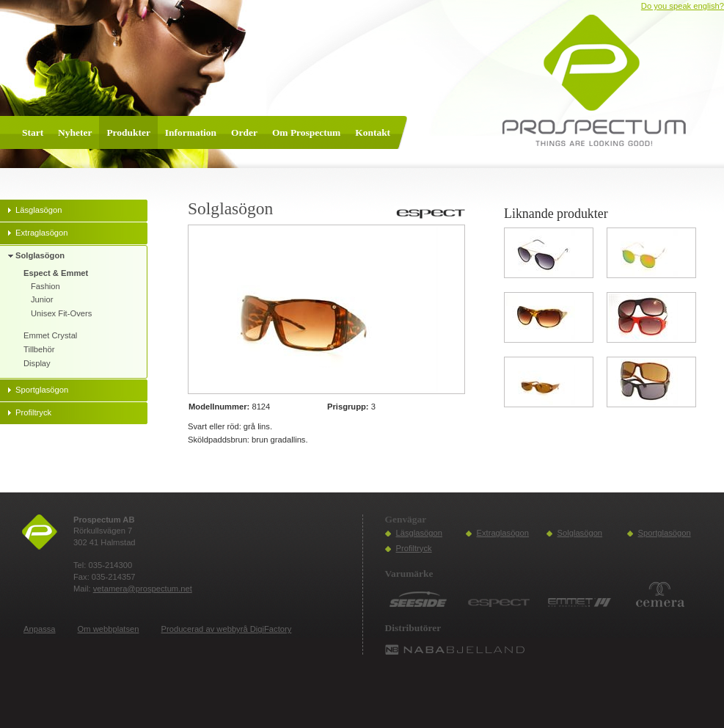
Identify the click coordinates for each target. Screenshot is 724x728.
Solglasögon (580, 533)
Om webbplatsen (109, 629)
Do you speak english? (683, 6)
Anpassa (40, 629)
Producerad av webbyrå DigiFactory (227, 629)
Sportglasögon (665, 533)
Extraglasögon (503, 533)
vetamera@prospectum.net (143, 589)
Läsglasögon (419, 533)
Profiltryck (414, 548)
